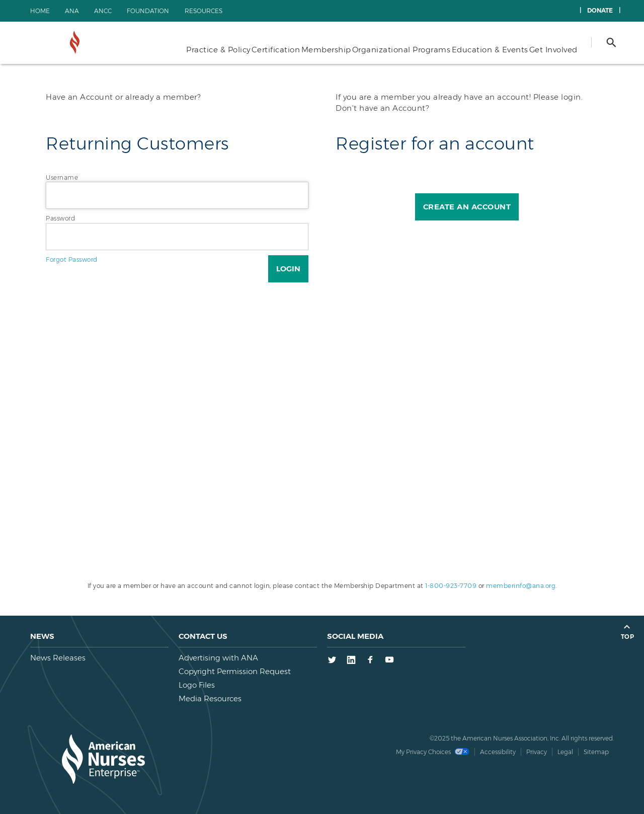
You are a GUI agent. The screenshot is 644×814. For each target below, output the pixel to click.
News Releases (58, 658)
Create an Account (467, 207)
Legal (565, 752)
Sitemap (596, 752)
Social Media (355, 636)
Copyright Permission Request (235, 671)
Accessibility (498, 752)
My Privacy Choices (433, 752)
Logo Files (197, 685)
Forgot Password (72, 260)
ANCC (103, 11)
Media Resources (210, 698)
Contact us (203, 636)
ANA (72, 11)
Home (40, 11)
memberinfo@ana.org (521, 586)
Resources (204, 11)
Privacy (537, 752)
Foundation (148, 11)
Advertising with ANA (218, 658)
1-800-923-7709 (451, 586)
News (42, 636)
